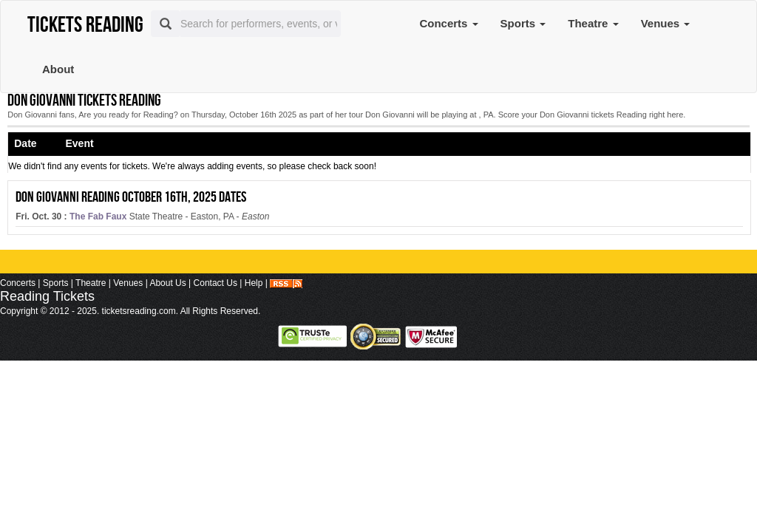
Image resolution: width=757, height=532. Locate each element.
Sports (523, 23)
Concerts (448, 23)
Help (254, 283)
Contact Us (215, 283)
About (58, 69)
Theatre (593, 23)
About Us (167, 283)
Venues (666, 23)
